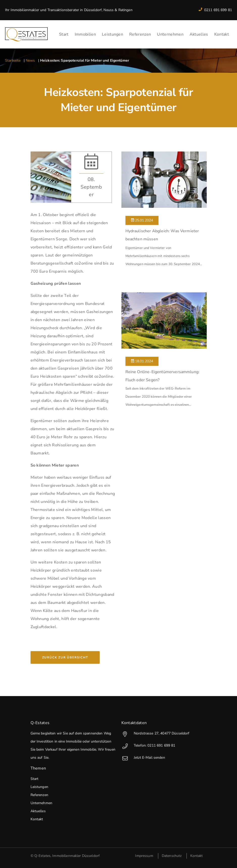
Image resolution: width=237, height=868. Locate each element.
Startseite (13, 60)
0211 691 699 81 (215, 10)
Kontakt (222, 34)
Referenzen (140, 34)
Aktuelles (199, 34)
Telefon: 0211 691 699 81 (148, 745)
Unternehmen (170, 34)
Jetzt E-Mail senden (143, 758)
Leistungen (113, 34)
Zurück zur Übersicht (65, 657)
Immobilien (85, 34)
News (30, 60)
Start (64, 34)
